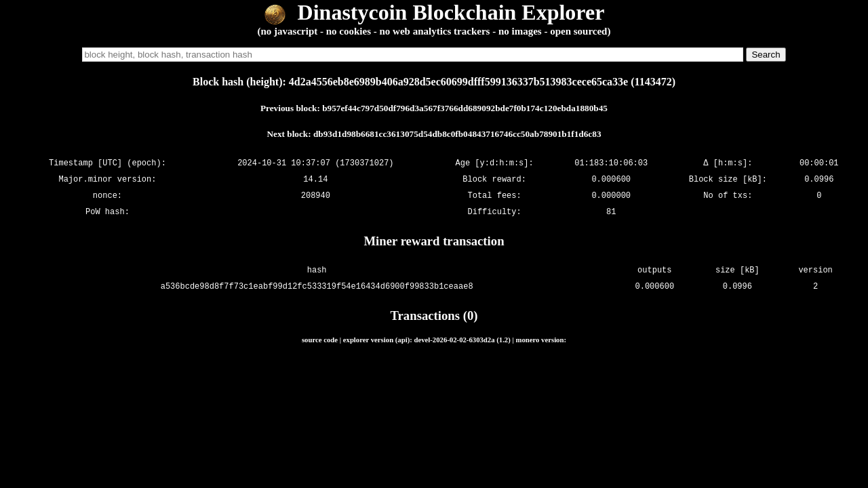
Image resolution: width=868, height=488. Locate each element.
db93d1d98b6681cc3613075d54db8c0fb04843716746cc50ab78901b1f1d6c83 (457, 134)
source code (320, 340)
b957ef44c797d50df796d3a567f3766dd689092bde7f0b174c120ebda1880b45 (465, 108)
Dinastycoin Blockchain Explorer (434, 12)
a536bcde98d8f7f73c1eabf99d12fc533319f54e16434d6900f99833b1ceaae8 (317, 286)
